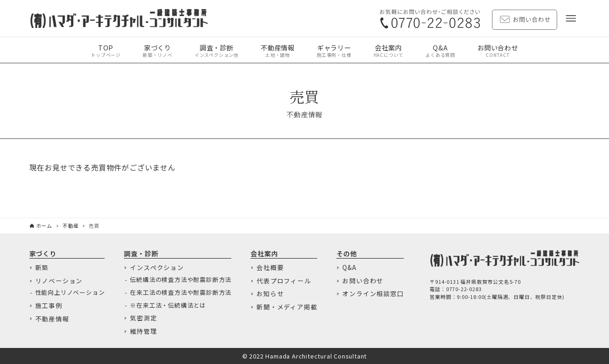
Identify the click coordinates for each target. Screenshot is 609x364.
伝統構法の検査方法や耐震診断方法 (181, 280)
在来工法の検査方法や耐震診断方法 (181, 293)
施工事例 (49, 306)
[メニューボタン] (571, 18)
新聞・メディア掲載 (287, 307)
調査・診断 (141, 253)
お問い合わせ (363, 281)
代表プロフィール (284, 281)
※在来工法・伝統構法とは (168, 306)
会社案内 (264, 253)
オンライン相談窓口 (373, 294)
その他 (346, 253)
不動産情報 (52, 319)
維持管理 (143, 331)
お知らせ (270, 294)
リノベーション (59, 281)
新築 (42, 268)
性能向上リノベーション (70, 293)
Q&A (349, 268)
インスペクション (157, 268)
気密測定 (143, 318)
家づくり (43, 253)
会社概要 (270, 268)
